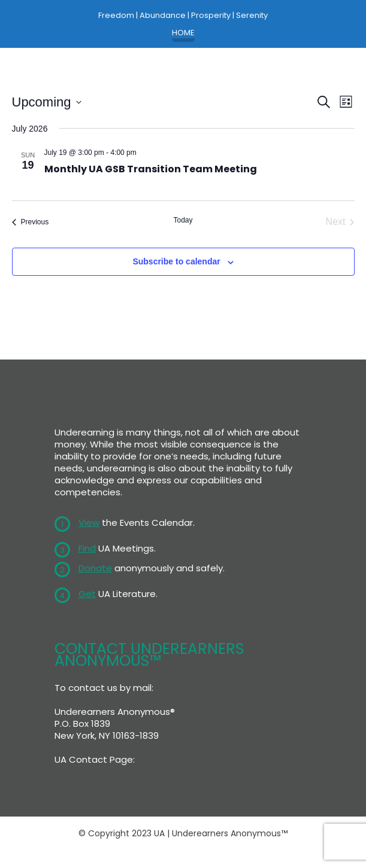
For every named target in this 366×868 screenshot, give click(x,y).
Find (87, 548)
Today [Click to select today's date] (183, 220)
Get (87, 594)
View (89, 523)
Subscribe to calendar (176, 261)
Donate (95, 568)
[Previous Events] (31, 222)
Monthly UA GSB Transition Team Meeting (151, 169)
